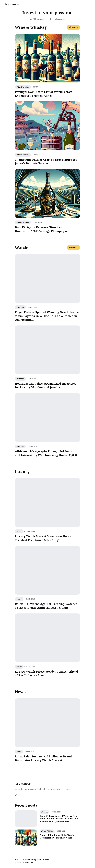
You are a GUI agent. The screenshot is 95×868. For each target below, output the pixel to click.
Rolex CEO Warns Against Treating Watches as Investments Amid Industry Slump (46, 606)
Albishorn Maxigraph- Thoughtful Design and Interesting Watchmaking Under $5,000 (46, 453)
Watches (23, 247)
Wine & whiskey (31, 27)
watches (20, 307)
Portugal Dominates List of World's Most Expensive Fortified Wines (44, 94)
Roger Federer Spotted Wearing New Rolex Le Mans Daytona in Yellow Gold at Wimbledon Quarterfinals (47, 316)
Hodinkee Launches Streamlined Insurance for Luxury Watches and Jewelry (46, 386)
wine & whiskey (23, 87)
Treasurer (26, 859)
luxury (19, 531)
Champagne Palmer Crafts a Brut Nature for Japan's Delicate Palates (46, 161)
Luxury (22, 472)
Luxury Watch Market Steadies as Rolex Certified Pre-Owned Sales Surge (43, 538)
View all (73, 27)
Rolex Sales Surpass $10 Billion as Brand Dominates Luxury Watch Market (43, 758)
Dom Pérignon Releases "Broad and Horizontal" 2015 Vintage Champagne (41, 229)
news (19, 752)
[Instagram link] (16, 795)
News (20, 692)
